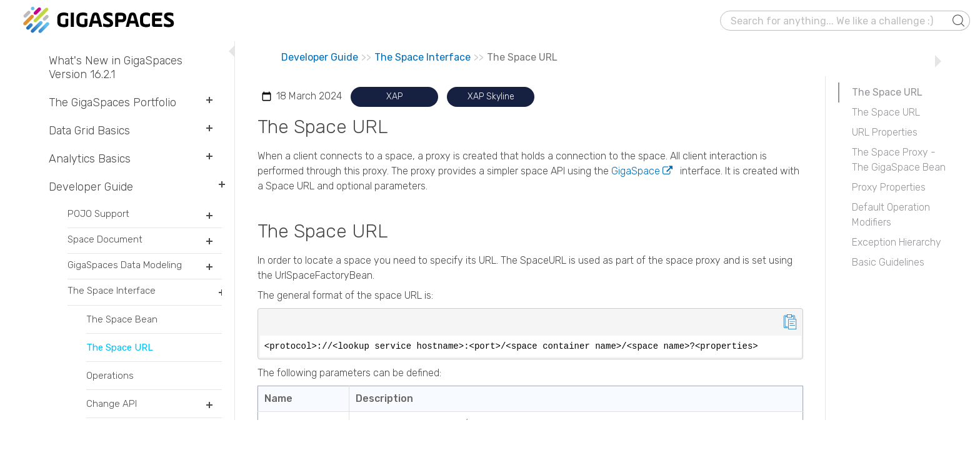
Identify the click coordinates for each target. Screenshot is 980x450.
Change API (154, 408)
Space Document (145, 243)
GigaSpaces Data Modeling (145, 269)
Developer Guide (135, 187)
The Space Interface (145, 295)
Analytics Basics (135, 159)
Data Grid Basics (135, 131)
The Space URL (120, 347)
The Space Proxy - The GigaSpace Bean (899, 160)
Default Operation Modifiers (891, 215)
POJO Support (145, 218)
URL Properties (885, 132)
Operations (110, 376)
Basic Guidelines (888, 262)
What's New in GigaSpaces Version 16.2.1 (116, 67)
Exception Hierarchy (897, 242)
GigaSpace (636, 171)
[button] (959, 21)
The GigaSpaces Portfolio (135, 102)
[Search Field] (845, 21)
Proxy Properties (889, 187)
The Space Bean (122, 319)
